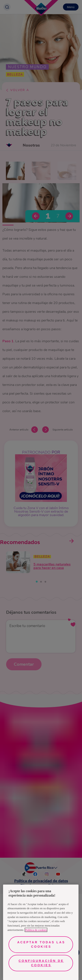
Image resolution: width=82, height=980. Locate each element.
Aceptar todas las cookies (41, 944)
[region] (41, 932)
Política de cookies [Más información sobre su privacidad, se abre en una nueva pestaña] (36, 930)
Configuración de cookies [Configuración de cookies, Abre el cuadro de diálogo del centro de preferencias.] (41, 963)
